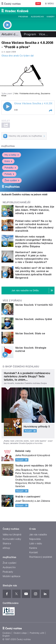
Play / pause (7, 107)
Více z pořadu (12, 301)
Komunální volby (12, 539)
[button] (50, 111)
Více (43, 34)
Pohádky (10, 168)
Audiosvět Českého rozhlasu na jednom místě (24, 195)
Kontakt (34, 552)
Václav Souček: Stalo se (30, 333)
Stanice (7, 544)
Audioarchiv (37, 17)
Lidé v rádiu (36, 544)
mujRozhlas (8, 146)
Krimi (8, 161)
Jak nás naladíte (38, 535)
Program (23, 17)
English (6, 636)
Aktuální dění (10, 34)
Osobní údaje (20, 633)
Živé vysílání (12, 180)
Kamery (51, 17)
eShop (6, 548)
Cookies (7, 633)
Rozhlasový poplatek (41, 557)
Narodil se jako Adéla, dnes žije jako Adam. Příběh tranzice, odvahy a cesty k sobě (35, 210)
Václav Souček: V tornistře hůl (34, 305)
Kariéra (33, 548)
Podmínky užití (37, 633)
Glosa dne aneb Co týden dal (18, 56)
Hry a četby (12, 155)
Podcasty (8, 572)
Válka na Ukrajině (12, 535)
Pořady (9, 174)
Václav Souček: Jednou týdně (34, 319)
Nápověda (35, 539)
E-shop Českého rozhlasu (21, 367)
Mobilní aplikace (12, 576)
